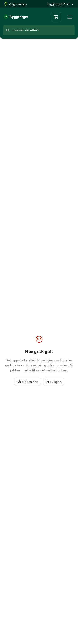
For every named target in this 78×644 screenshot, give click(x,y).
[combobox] (39, 30)
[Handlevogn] (56, 17)
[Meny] (70, 17)
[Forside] (16, 17)
